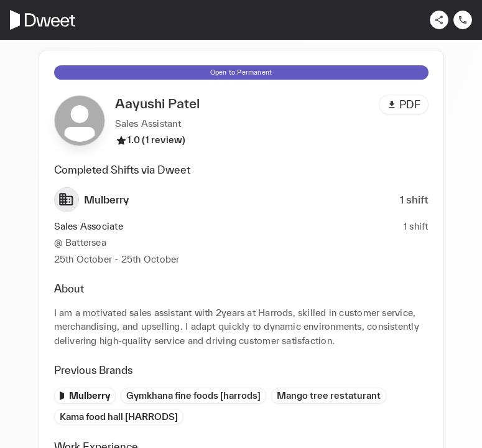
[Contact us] (463, 20)
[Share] (439, 20)
